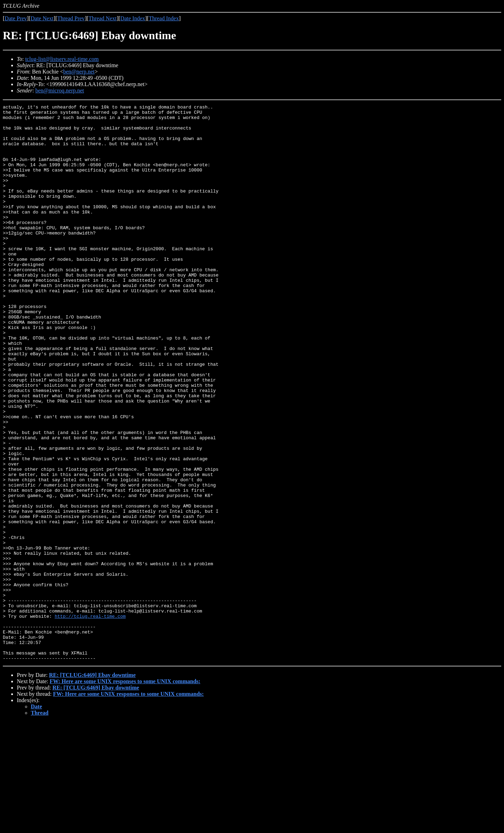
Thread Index (164, 18)
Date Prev (16, 18)
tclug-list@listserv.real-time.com (62, 59)
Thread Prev (71, 18)
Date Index (133, 18)
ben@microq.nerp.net (60, 90)
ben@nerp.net (79, 72)
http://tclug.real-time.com (90, 719)
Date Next (42, 18)
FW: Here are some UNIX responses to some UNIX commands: (125, 793)
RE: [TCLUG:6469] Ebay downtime (92, 786)
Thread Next (103, 18)
